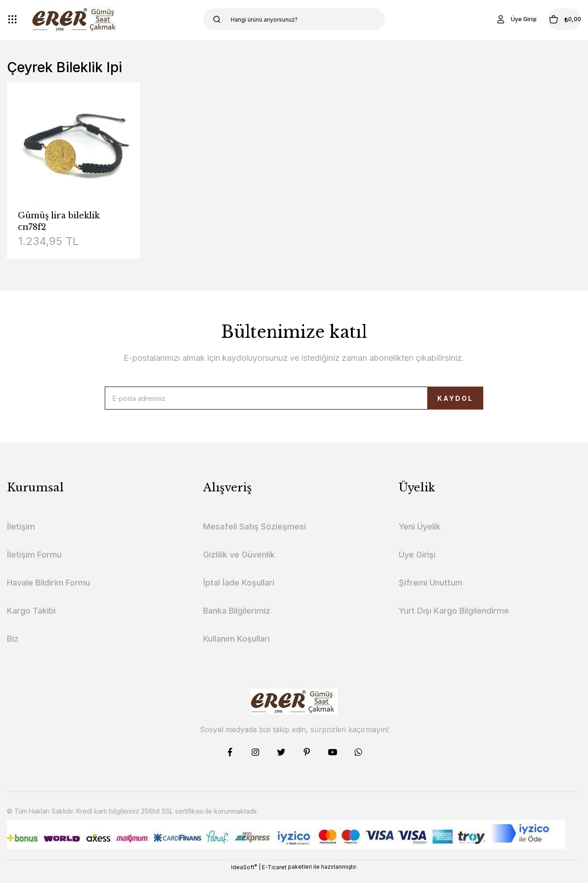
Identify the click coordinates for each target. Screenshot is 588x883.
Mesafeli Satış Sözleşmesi (254, 536)
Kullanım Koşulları (236, 648)
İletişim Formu (34, 564)
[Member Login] (489, 19)
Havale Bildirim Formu (48, 592)
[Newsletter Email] (294, 403)
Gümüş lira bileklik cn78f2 (59, 221)
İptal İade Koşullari (239, 592)
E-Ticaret (274, 876)
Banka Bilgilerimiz (237, 620)
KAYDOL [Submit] (433, 403)
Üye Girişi (417, 564)
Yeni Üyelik (420, 536)
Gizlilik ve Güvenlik (239, 564)
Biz (13, 648)
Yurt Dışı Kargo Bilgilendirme (454, 620)
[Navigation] (12, 19)
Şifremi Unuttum (431, 592)
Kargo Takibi (31, 620)
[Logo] (75, 19)
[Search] (294, 19)
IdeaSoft (244, 876)
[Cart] (551, 19)
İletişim (21, 536)
